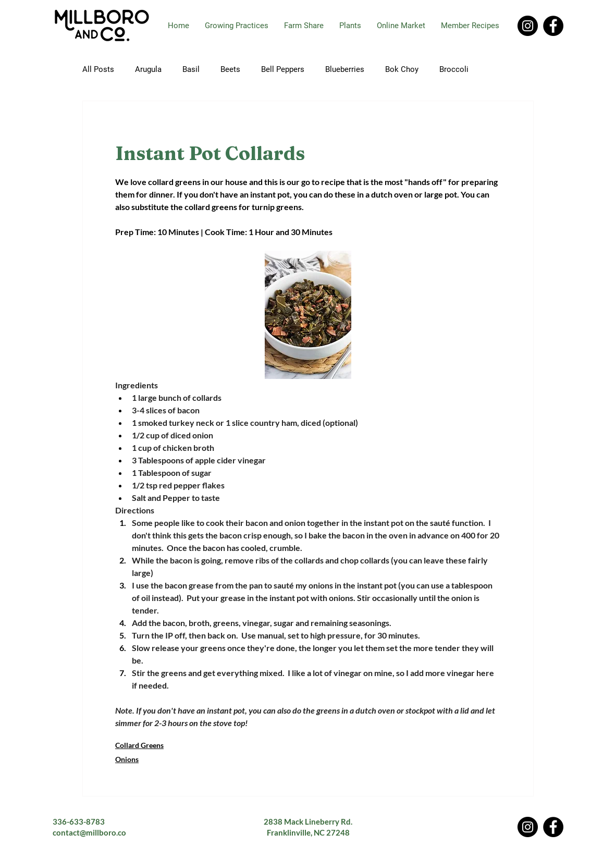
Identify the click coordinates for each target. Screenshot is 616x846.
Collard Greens (139, 745)
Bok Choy (402, 69)
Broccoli (454, 69)
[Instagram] (528, 26)
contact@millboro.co (89, 832)
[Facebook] (553, 26)
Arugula (148, 69)
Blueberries (345, 69)
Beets (230, 69)
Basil (191, 69)
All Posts (98, 69)
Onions (127, 759)
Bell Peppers (283, 69)
